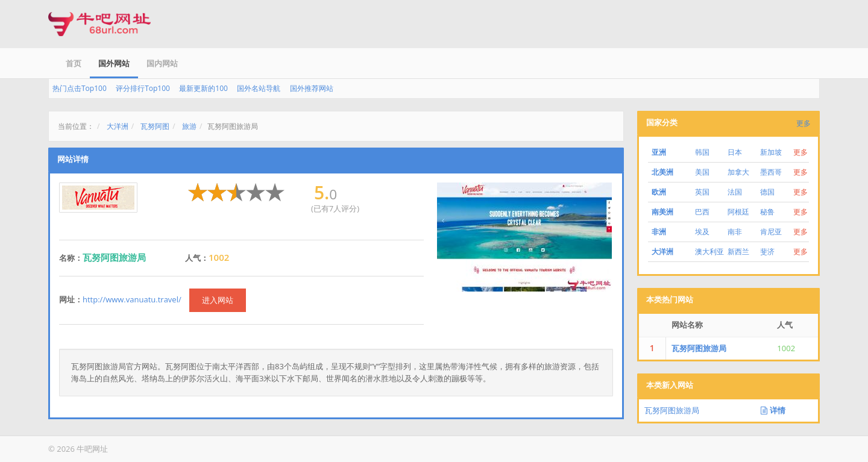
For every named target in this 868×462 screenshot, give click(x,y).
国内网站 (162, 63)
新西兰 (738, 251)
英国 (702, 192)
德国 (767, 192)
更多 (804, 123)
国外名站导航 (259, 88)
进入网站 (218, 300)
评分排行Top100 (143, 88)
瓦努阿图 (155, 126)
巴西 (702, 212)
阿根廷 (738, 212)
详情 (773, 410)
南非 (735, 232)
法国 (735, 192)
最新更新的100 (203, 88)
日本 (735, 152)
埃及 (702, 232)
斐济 (767, 251)
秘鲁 (767, 212)
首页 (74, 63)
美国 (702, 172)
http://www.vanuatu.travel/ (132, 299)
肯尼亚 (771, 232)
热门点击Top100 (80, 88)
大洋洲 (118, 126)
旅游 (189, 126)
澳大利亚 (709, 251)
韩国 (702, 152)
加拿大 (738, 172)
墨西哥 (771, 172)
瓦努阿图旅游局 (699, 348)
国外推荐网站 (312, 88)
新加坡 (771, 152)
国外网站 (114, 63)
